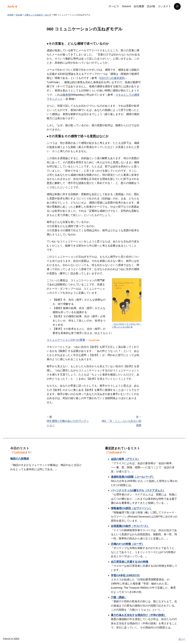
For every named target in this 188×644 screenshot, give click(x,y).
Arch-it (12, 6)
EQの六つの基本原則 (112, 78)
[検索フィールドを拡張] (177, 6)
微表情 (67, 95)
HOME (10, 15)
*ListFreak (19, 452)
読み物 (19, 15)
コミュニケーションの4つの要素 (66, 340)
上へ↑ (182, 639)
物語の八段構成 (20, 458)
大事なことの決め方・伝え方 (38, 15)
